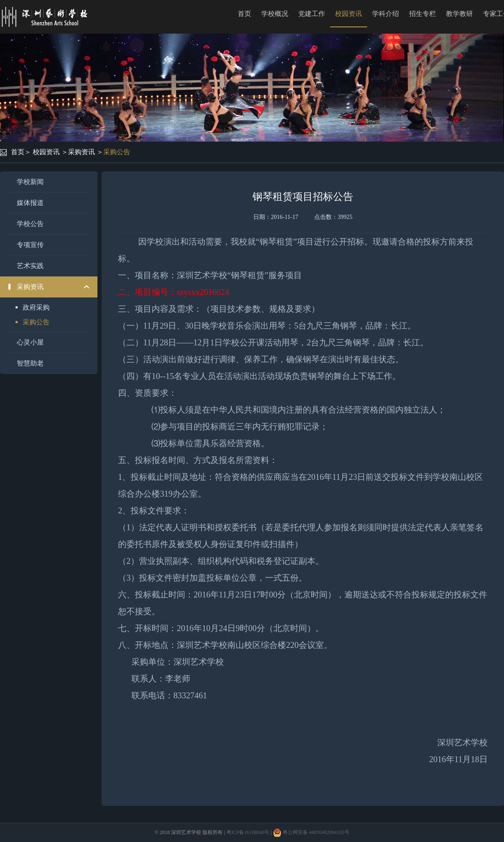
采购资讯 (81, 152)
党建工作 (312, 14)
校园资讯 (349, 14)
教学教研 (459, 14)
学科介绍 (386, 14)
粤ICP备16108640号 (248, 832)
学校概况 (275, 14)
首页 (244, 14)
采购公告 (117, 152)
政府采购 (36, 307)
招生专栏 (423, 14)
